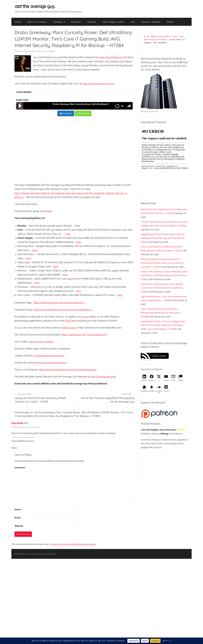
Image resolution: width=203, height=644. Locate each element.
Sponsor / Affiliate (151, 22)
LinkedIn (144, 380)
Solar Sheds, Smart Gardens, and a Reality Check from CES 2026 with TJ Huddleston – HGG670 (163, 288)
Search (170, 22)
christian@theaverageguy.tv (49, 356)
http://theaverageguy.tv (103, 377)
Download (67, 113)
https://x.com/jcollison (41, 342)
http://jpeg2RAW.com (111, 57)
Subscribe (76, 22)
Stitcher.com (69, 328)
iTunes (86, 317)
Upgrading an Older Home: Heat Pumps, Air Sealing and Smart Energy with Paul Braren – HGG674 (163, 238)
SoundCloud (159, 392)
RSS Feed (71, 321)
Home (18, 22)
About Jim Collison (37, 22)
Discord (166, 391)
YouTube (92, 22)
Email (18, 518)
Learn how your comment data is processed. (73, 544)
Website (19, 526)
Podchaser (144, 391)
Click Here (159, 356)
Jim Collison (49, 51)
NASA (49, 211)
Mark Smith (17, 423)
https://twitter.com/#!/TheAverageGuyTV (84, 335)
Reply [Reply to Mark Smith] (14, 448)
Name (18, 509)
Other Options (83, 113)
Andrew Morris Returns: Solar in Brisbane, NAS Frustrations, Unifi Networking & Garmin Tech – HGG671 (164, 276)
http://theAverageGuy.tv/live (99, 84)
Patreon (181, 380)
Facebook (152, 380)
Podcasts (59, 22)
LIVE (133, 22)
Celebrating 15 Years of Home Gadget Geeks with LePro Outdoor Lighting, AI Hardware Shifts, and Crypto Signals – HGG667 (163, 325)
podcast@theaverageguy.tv (52, 363)
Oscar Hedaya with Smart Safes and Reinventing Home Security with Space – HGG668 (161, 313)
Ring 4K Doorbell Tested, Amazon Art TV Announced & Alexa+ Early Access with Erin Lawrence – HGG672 (162, 263)
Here (68, 234)
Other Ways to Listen (113, 22)
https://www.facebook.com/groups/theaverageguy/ (63, 310)
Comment (20, 468)
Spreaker (152, 391)
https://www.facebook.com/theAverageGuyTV (59, 303)
